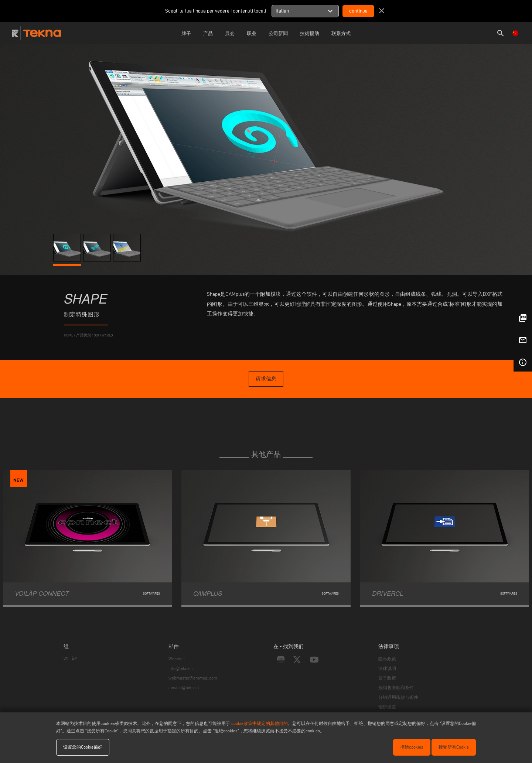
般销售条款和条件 (396, 687)
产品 (208, 33)
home (69, 335)
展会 (230, 33)
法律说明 (387, 668)
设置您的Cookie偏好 (83, 747)
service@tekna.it (184, 687)
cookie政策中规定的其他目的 (260, 723)
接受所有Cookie (454, 747)
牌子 (186, 33)
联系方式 (341, 33)
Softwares (103, 335)
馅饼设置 (387, 707)
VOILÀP (70, 659)
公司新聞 (278, 33)
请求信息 (266, 379)
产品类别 (83, 335)
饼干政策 (387, 678)
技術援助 (310, 33)
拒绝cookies (412, 747)
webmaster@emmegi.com (193, 678)
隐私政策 (387, 659)
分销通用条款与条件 (398, 697)
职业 (252, 33)
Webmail (177, 659)
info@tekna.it (181, 668)
